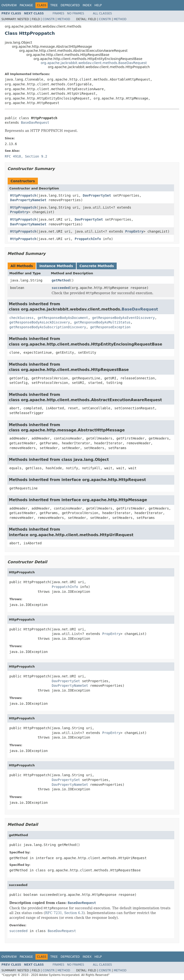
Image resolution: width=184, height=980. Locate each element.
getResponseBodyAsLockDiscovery (40, 322)
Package (26, 5)
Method (64, 19)
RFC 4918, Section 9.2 (26, 156)
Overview (9, 5)
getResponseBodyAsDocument (63, 318)
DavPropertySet (97, 195)
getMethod (61, 280)
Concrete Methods (97, 266)
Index (87, 5)
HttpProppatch (23, 195)
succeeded (61, 288)
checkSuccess (21, 318)
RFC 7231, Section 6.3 (64, 913)
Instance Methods (56, 266)
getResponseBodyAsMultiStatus (102, 322)
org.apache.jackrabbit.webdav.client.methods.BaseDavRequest (94, 63)
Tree (54, 5)
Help (98, 5)
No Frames (76, 13)
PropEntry (19, 212)
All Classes (102, 13)
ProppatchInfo (88, 239)
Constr (49, 19)
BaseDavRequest (35, 123)
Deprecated (70, 5)
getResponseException (110, 327)
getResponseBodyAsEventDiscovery (124, 318)
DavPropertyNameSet (28, 200)
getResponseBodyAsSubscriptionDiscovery (48, 327)
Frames (59, 13)
